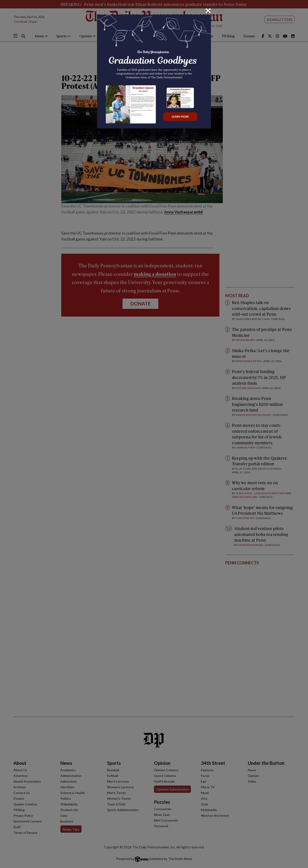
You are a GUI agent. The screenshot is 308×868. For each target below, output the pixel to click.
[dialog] (154, 434)
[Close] (208, 11)
